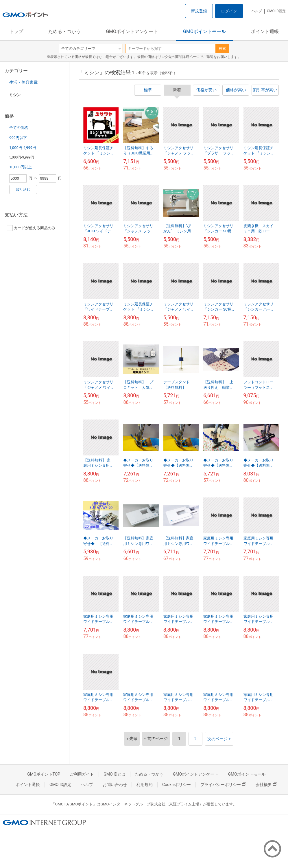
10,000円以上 (21, 167)
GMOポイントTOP (44, 774)
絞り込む (23, 189)
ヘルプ (257, 11)
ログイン (229, 11)
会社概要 (266, 785)
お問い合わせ (115, 785)
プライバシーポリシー (223, 785)
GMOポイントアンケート (132, 31)
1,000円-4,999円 (23, 148)
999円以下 (18, 138)
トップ (16, 31)
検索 (222, 49)
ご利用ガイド (82, 774)
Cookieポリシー (177, 785)
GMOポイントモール (204, 31)
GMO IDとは (115, 774)
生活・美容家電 (23, 82)
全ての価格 (19, 128)
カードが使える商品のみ (31, 228)
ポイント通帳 (265, 31)
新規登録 (199, 11)
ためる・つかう (64, 31)
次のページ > (219, 739)
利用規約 (145, 785)
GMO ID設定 (276, 11)
